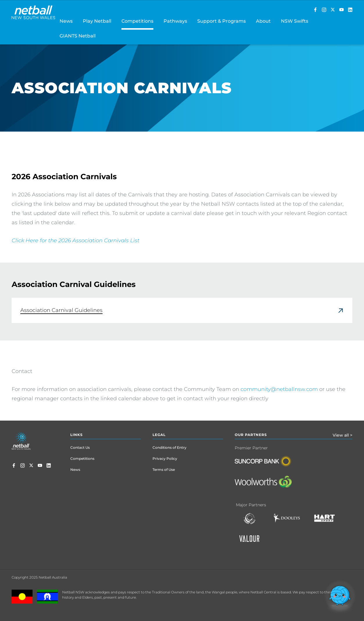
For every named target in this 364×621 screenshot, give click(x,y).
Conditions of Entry (170, 447)
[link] (182, 310)
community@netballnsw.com (279, 389)
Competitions (82, 458)
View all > (343, 435)
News (75, 470)
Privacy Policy (165, 458)
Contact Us (80, 447)
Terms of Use (164, 470)
